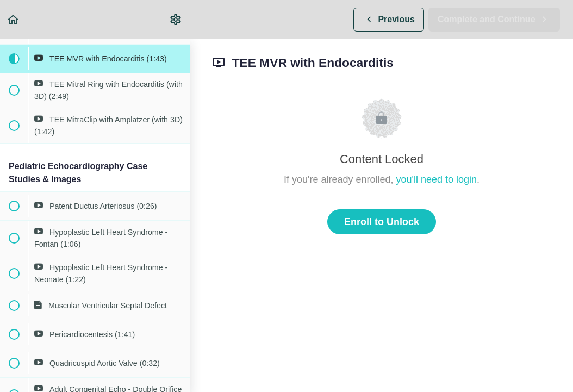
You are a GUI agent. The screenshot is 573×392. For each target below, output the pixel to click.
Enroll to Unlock (382, 222)
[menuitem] (176, 19)
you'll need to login (437, 179)
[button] (14, 19)
